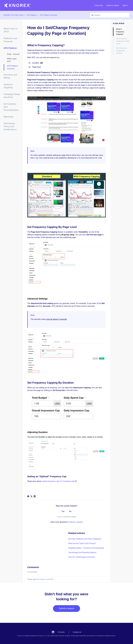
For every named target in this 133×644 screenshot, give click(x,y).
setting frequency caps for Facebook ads (59, 481)
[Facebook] (28, 497)
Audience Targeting (8, 86)
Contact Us (77, 632)
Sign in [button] (125, 5)
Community (99, 5)
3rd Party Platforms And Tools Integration (85, 539)
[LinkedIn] (35, 497)
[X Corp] (31, 497)
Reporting (8, 117)
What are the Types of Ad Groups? (82, 543)
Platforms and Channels (10, 40)
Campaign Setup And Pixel (12, 96)
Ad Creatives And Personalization (11, 107)
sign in (35, 579)
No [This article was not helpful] (70, 511)
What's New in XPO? (10, 30)
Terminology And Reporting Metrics (82, 552)
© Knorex (61, 632)
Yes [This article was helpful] (63, 511)
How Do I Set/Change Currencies (82, 557)
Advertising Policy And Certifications (10, 126)
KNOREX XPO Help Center (14, 15)
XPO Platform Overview (48, 15)
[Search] (110, 15)
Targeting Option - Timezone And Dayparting (86, 548)
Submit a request (113, 5)
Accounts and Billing (10, 76)
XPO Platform (32, 15)
